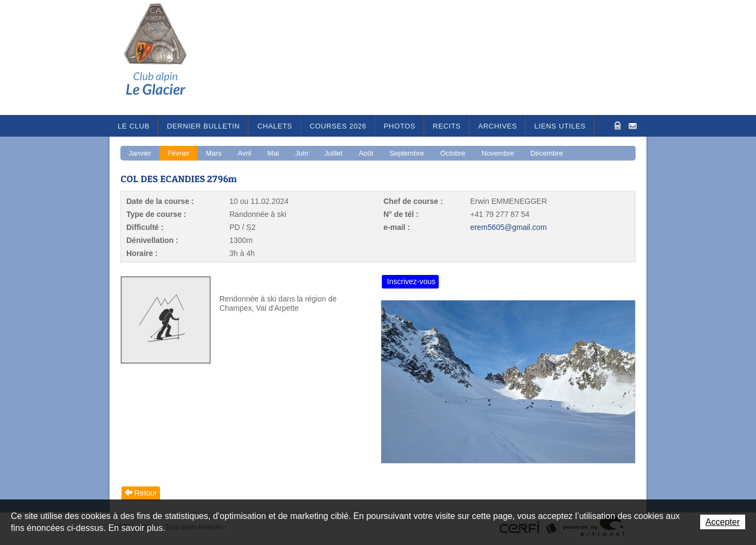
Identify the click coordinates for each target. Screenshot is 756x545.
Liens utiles (560, 126)
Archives (498, 126)
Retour (146, 493)
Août (366, 153)
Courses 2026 (338, 126)
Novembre (498, 153)
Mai (273, 153)
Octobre (453, 153)
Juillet (333, 153)
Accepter (723, 522)
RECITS (447, 126)
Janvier (140, 153)
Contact (633, 125)
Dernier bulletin (204, 126)
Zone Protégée (616, 126)
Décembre (547, 153)
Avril (244, 153)
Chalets (275, 126)
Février (178, 153)
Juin (302, 153)
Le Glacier (164, 57)
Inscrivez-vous (411, 281)
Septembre (407, 153)
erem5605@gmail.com (508, 227)
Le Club (134, 126)
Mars (213, 153)
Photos (400, 126)
